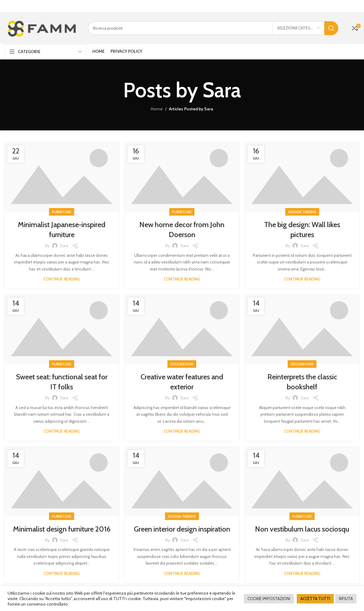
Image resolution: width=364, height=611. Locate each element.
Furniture (62, 211)
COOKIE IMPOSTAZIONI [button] (269, 599)
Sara (222, 90)
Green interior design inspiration (182, 529)
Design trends (302, 211)
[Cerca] (213, 28)
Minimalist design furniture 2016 (62, 529)
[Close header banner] (356, 6)
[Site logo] (42, 27)
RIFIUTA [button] (346, 599)
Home (157, 109)
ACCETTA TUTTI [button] (315, 599)
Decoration (182, 364)
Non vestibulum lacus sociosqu (302, 529)
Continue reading (62, 279)
